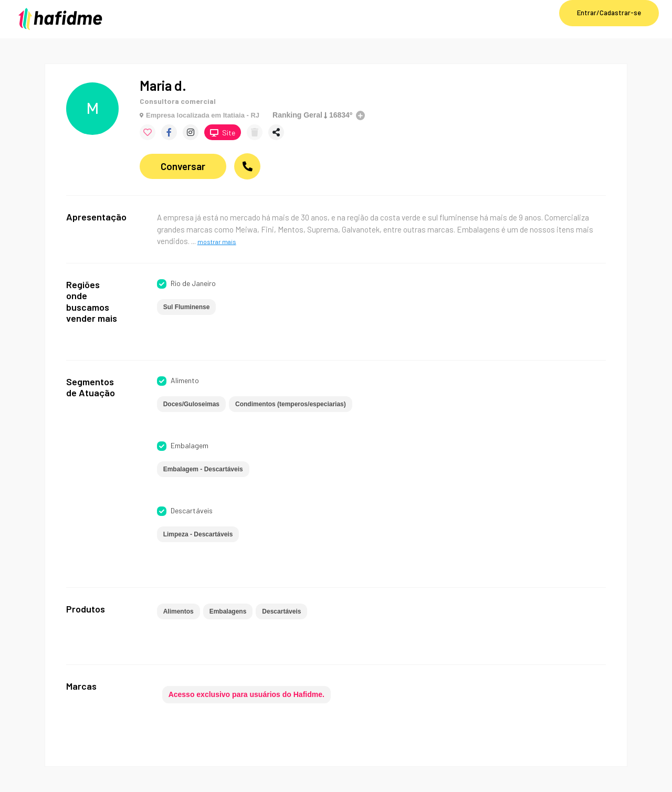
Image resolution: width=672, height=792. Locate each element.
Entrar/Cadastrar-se (609, 13)
